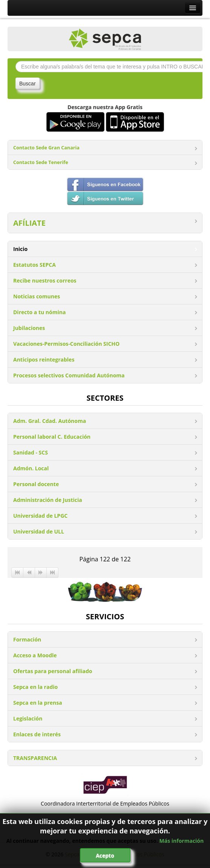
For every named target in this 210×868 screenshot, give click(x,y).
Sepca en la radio (35, 687)
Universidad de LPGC (40, 516)
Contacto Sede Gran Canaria (46, 148)
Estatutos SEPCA (34, 265)
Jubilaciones (29, 328)
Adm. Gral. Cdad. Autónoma (50, 421)
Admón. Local (31, 468)
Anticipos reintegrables (44, 360)
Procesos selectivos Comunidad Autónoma (69, 375)
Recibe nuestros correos (45, 280)
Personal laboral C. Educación (52, 437)
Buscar (28, 84)
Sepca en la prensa (38, 703)
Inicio (20, 249)
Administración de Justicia (48, 500)
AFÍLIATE (29, 223)
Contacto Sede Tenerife (41, 162)
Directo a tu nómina (39, 312)
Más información (182, 841)
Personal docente (36, 484)
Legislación (28, 718)
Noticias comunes (37, 296)
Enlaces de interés (37, 734)
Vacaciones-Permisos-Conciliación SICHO (66, 344)
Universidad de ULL (39, 531)
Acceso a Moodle (35, 655)
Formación (27, 639)
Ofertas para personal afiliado (53, 671)
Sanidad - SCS (31, 452)
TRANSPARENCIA (35, 758)
